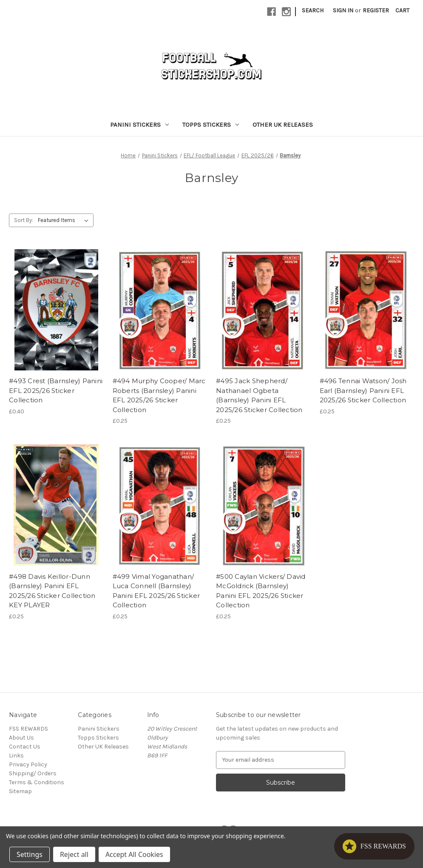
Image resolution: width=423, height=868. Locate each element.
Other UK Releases (283, 125)
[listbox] (65, 220)
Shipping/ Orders (33, 773)
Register (376, 10)
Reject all (74, 854)
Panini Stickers (139, 125)
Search (313, 10)
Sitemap (20, 791)
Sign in (343, 10)
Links (16, 756)
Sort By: (24, 220)
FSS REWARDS (28, 729)
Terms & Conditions (37, 782)
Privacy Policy (28, 764)
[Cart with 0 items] (402, 10)
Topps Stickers (211, 125)
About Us (21, 738)
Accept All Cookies (134, 854)
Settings (30, 854)
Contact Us (25, 747)
